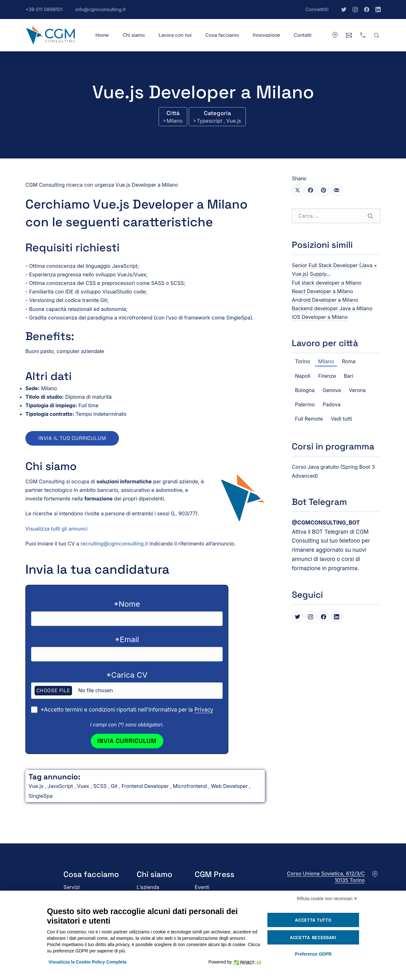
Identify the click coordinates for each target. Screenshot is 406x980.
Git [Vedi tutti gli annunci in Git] (115, 786)
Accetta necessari (313, 938)
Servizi (72, 887)
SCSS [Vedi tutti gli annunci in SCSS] (101, 786)
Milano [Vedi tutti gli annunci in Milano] (174, 121)
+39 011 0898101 (47, 13)
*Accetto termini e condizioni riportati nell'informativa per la (127, 710)
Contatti (303, 35)
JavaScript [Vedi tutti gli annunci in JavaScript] (61, 786)
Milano (326, 361)
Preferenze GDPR (313, 954)
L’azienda (148, 887)
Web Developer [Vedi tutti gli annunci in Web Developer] (230, 786)
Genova (332, 390)
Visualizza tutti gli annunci (56, 529)
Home (102, 35)
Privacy (204, 710)
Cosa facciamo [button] (222, 35)
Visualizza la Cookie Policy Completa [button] (88, 962)
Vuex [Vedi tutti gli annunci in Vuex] (84, 786)
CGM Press (215, 874)
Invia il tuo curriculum (72, 438)
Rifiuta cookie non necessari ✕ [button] (327, 899)
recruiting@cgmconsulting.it (114, 544)
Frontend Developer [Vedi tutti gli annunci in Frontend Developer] (146, 786)
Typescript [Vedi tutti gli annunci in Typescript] (210, 121)
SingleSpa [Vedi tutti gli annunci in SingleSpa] (41, 796)
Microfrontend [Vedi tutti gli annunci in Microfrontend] (191, 786)
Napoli (303, 376)
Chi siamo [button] (134, 35)
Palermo (305, 404)
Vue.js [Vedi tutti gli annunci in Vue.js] (234, 121)
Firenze (327, 376)
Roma (349, 361)
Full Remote (309, 419)
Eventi (202, 887)
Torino (303, 361)
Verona (357, 390)
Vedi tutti (341, 419)
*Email (127, 639)
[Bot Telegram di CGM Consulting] (326, 523)
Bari (349, 376)
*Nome (127, 604)
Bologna (305, 390)
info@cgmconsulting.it (104, 13)
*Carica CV (127, 675)
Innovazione (266, 35)
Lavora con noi (175, 35)
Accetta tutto (313, 920)
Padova (331, 404)
